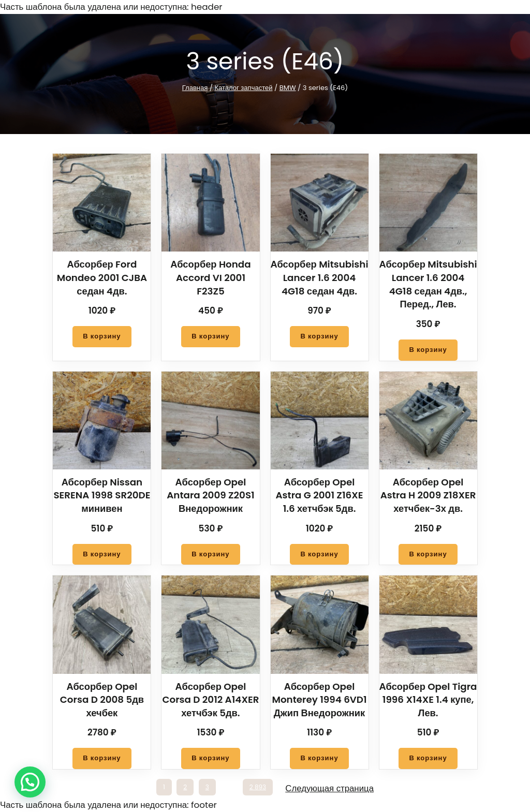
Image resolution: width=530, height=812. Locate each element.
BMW (289, 88)
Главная (198, 88)
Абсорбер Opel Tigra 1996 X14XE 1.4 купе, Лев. (428, 700)
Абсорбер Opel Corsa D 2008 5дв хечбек (102, 700)
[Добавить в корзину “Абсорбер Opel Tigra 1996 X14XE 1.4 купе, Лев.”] (428, 758)
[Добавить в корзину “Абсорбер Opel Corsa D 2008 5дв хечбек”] (102, 758)
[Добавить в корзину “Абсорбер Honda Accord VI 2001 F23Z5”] (211, 337)
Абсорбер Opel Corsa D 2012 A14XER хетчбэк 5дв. (210, 700)
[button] (30, 782)
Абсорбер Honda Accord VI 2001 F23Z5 (210, 277)
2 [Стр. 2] (185, 787)
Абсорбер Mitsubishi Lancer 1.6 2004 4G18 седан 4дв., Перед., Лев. (428, 284)
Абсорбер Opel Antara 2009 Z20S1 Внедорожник (211, 495)
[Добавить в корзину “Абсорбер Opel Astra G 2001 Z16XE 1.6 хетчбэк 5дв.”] (319, 555)
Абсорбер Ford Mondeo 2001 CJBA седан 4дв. (102, 277)
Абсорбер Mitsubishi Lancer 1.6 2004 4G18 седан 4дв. (319, 277)
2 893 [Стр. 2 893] (260, 787)
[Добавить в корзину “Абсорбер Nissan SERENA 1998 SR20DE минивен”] (102, 555)
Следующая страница (331, 788)
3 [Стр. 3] (207, 787)
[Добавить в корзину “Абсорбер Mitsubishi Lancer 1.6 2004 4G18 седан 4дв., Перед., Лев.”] (428, 350)
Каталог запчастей (246, 88)
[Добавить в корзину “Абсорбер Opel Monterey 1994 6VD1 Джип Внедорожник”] (319, 758)
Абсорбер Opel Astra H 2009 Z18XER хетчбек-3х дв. (428, 495)
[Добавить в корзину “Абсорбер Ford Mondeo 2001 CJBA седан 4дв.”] (102, 337)
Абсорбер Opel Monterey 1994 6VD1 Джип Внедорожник (319, 700)
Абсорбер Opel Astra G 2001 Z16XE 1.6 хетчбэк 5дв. (319, 495)
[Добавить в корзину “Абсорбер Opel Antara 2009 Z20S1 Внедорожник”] (211, 555)
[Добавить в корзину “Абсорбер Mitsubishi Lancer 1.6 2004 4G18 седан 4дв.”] (319, 337)
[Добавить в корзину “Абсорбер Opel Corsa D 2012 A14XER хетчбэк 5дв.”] (211, 758)
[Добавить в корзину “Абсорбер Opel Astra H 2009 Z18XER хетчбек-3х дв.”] (428, 555)
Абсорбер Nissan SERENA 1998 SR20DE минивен (102, 495)
